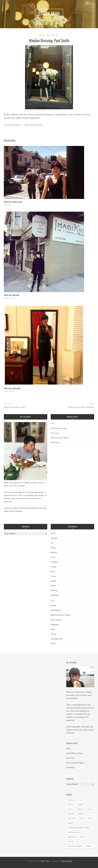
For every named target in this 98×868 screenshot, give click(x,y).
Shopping (54, 625)
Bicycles (54, 552)
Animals (54, 538)
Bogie (56, 595)
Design (53, 567)
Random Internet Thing (60, 615)
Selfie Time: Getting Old (12, 388)
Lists (53, 601)
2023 (53, 424)
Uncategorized (56, 639)
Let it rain (55, 433)
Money (54, 606)
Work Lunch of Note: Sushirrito (81, 407)
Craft (53, 557)
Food (53, 571)
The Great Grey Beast (60, 438)
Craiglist (54, 562)
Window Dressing (34, 125)
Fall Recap (55, 443)
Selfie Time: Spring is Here (13, 202)
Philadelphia (56, 610)
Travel (53, 634)
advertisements (13, 125)
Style (42, 35)
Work (53, 643)
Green (53, 576)
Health (53, 581)
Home (53, 586)
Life (52, 595)
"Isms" (53, 533)
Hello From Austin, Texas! (15, 407)
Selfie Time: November (12, 295)
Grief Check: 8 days (59, 428)
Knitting (54, 590)
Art (52, 543)
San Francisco (56, 620)
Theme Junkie (67, 861)
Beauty (53, 548)
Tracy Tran (45, 861)
